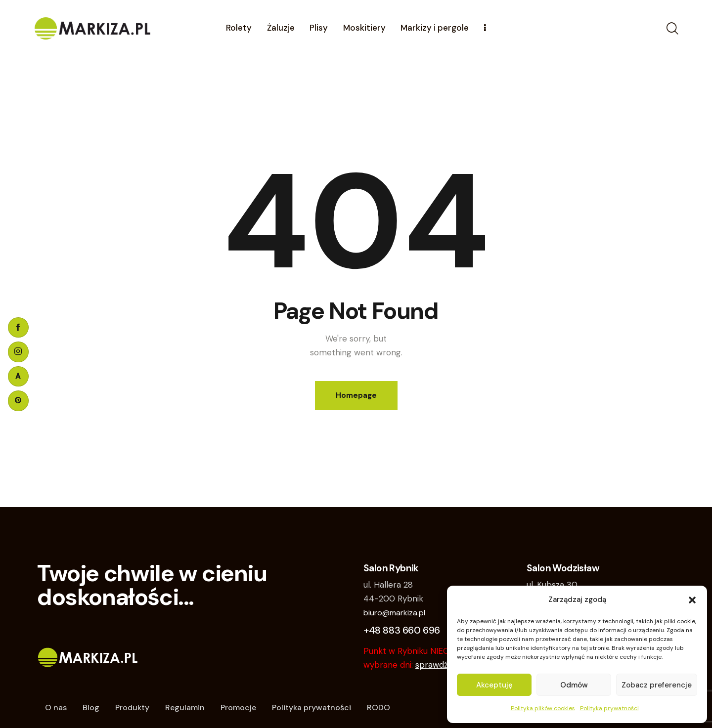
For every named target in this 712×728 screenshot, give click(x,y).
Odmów (574, 685)
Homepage (356, 395)
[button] (692, 600)
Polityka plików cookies (543, 708)
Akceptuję (494, 685)
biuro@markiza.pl (394, 613)
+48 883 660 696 (402, 630)
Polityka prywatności (609, 708)
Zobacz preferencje (657, 685)
